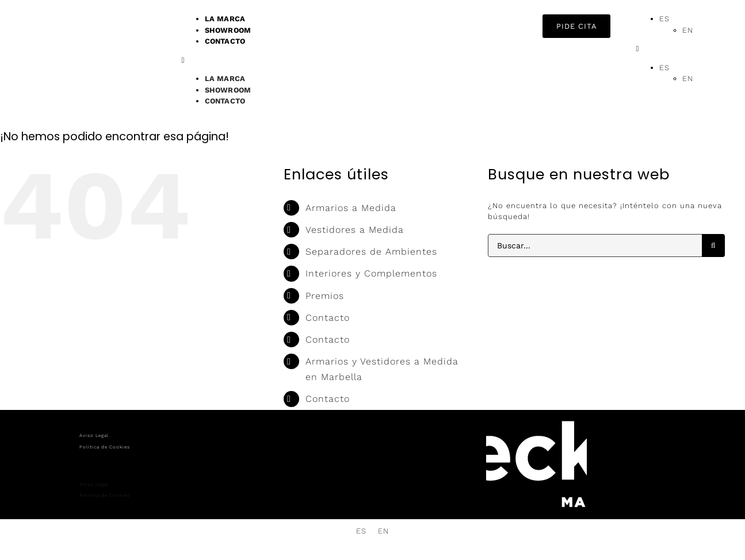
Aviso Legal (94, 436)
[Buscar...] (595, 246)
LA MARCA (225, 78)
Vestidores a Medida (355, 230)
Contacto (328, 318)
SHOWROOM (228, 90)
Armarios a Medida (351, 208)
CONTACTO (225, 41)
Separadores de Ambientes (371, 252)
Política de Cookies (105, 447)
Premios (325, 296)
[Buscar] (713, 246)
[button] (356, 60)
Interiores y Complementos (371, 273)
